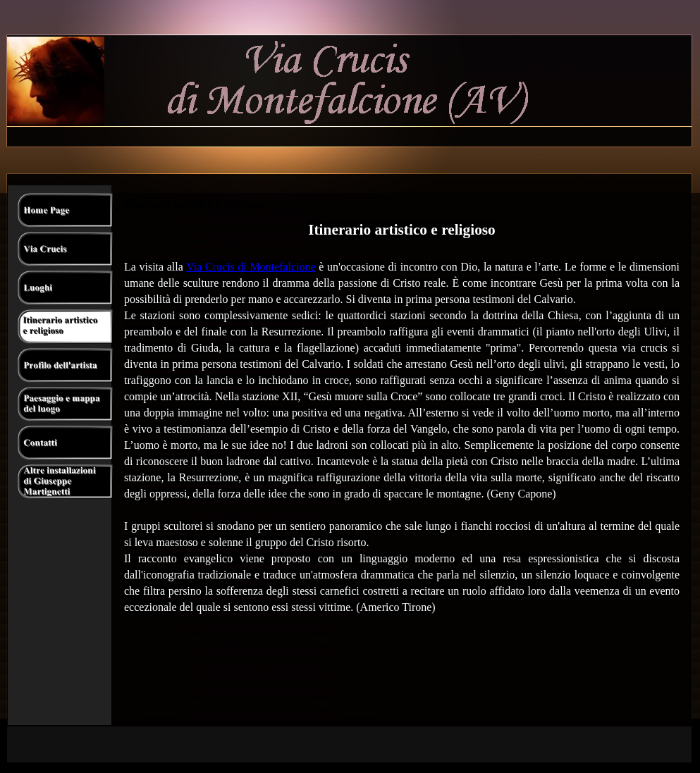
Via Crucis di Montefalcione (251, 267)
